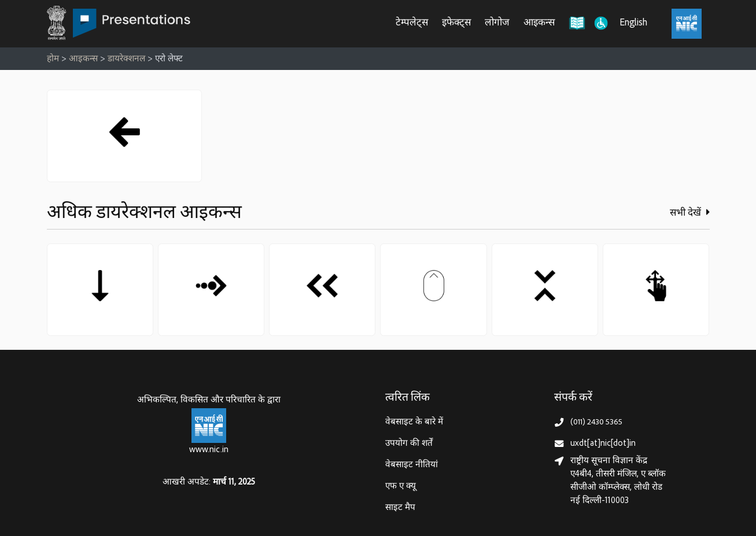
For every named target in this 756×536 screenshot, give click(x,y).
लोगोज (497, 23)
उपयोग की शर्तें (409, 444)
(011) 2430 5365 (596, 422)
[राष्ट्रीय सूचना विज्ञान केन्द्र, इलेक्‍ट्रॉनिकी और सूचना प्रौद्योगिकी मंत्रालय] (209, 426)
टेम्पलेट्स (412, 23)
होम (53, 59)
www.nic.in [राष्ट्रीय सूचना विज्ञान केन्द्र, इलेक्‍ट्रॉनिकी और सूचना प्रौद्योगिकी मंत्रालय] (209, 450)
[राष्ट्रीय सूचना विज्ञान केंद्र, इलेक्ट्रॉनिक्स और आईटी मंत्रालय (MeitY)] (687, 24)
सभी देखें (690, 213)
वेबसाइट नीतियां (412, 465)
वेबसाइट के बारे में (414, 422)
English (633, 23)
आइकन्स (539, 23)
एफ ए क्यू (401, 487)
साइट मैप (400, 508)
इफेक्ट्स (456, 23)
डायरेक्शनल (126, 59)
